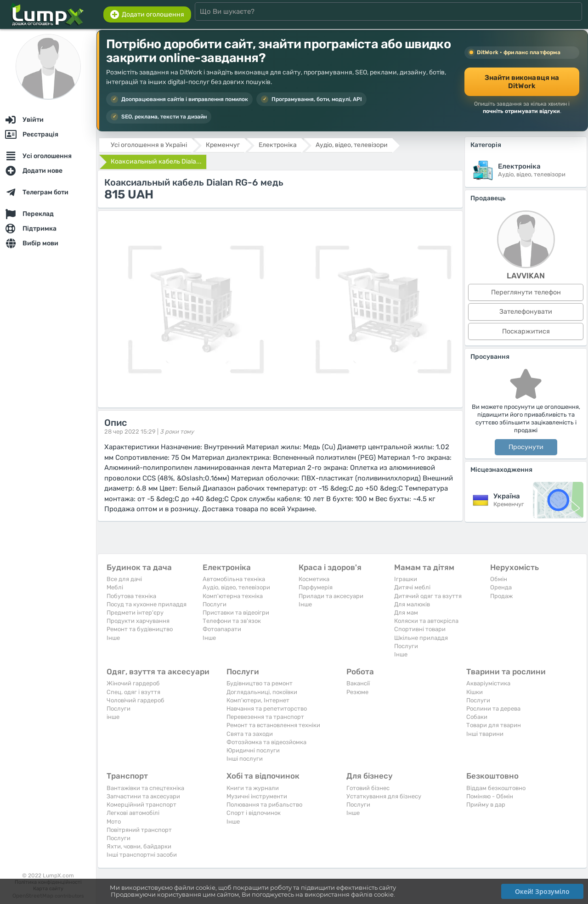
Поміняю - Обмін (490, 796)
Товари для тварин (494, 725)
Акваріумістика (488, 683)
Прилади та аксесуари (331, 596)
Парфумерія (316, 587)
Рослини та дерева (493, 709)
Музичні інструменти (257, 796)
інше (113, 717)
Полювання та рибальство (264, 805)
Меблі (115, 587)
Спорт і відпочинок (254, 813)
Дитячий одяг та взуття (428, 596)
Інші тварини (485, 734)
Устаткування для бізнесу (384, 796)
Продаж (501, 596)
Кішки (475, 692)
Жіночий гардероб (133, 683)
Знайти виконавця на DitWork (522, 82)
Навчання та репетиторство (267, 709)
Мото (114, 822)
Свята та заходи (250, 734)
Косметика (314, 579)
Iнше (113, 638)
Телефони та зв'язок (232, 621)
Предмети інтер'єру (135, 613)
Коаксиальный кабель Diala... (156, 161)
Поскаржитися (526, 331)
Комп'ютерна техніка (233, 596)
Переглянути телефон (526, 292)
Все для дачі (124, 579)
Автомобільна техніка (234, 579)
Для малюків (412, 604)
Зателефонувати (526, 312)
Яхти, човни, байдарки (139, 846)
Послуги (215, 604)
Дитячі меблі (412, 587)
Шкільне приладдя (421, 638)
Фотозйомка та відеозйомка (266, 742)
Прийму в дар (486, 805)
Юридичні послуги (253, 750)
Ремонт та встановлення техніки (273, 725)
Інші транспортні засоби (142, 855)
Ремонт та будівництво (140, 629)
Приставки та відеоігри (236, 613)
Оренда (501, 587)
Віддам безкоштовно (496, 788)
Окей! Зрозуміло (542, 891)
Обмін (499, 579)
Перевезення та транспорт (265, 717)
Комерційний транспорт (141, 805)
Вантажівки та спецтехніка (145, 788)
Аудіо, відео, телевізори (236, 587)
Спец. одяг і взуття (133, 692)
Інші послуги (245, 759)
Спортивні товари (420, 629)
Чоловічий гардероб (136, 700)
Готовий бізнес (368, 788)
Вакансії (358, 683)
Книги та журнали (253, 788)
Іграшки (406, 579)
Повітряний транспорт (139, 830)
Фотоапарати (222, 629)
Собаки (477, 717)
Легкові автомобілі (133, 813)
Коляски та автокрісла (426, 621)
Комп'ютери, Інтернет (258, 700)
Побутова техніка (131, 596)
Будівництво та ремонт (260, 683)
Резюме (357, 692)
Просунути (526, 447)
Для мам (406, 613)
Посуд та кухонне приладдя (147, 604)
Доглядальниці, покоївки (262, 692)
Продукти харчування (138, 621)
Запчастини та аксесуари (143, 796)
